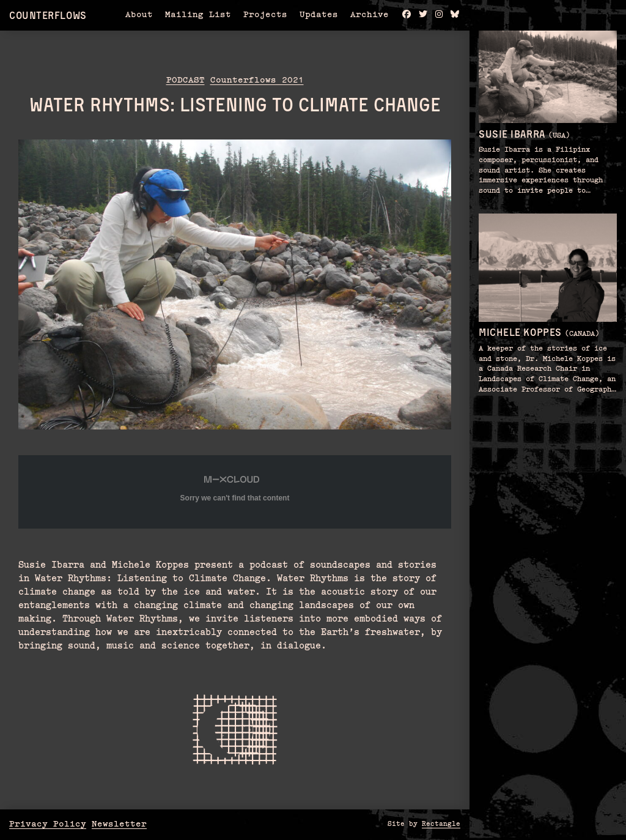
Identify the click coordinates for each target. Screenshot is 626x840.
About (139, 15)
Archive (370, 15)
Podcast (186, 80)
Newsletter (119, 824)
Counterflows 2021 (257, 80)
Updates (319, 15)
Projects (265, 15)
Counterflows (48, 15)
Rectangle (441, 824)
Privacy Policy (48, 824)
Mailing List (198, 15)
